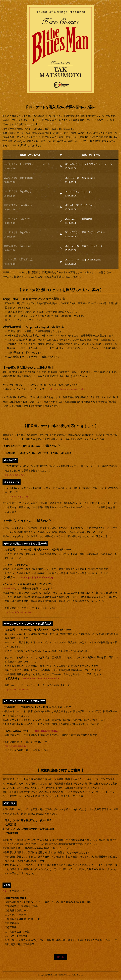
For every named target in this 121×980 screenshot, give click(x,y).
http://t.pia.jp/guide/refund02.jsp (37, 577)
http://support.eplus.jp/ (15, 746)
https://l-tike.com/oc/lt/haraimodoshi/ (42, 679)
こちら (6, 891)
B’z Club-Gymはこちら (17, 497)
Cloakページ (9, 588)
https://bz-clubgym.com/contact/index (67, 389)
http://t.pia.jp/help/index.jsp (18, 612)
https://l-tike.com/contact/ (17, 690)
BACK (61, 957)
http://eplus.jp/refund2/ (46, 731)
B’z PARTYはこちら (15, 475)
